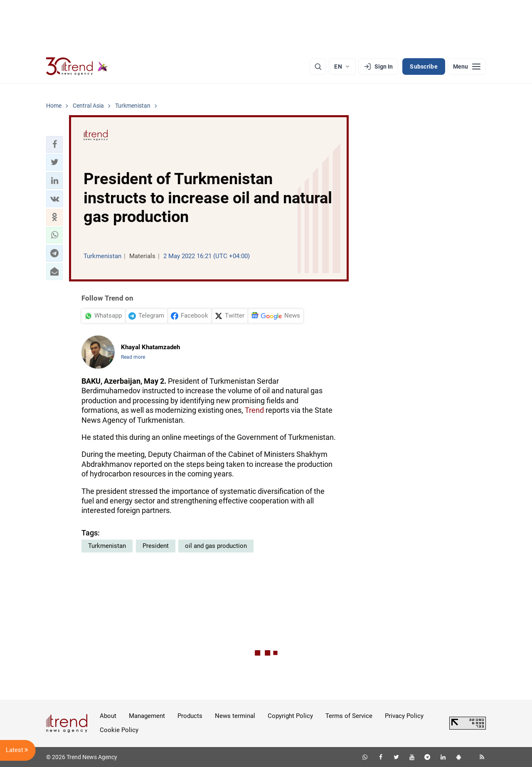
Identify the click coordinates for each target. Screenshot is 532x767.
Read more (133, 357)
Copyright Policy (290, 716)
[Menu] (467, 67)
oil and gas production (216, 546)
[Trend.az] (77, 67)
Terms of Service (349, 716)
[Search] (318, 67)
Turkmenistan (107, 546)
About (108, 716)
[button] (54, 144)
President (156, 546)
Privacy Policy (404, 716)
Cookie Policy (119, 730)
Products (190, 716)
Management (147, 716)
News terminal (235, 716)
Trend (254, 410)
